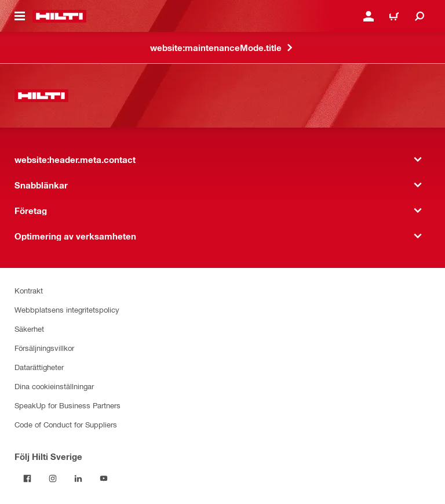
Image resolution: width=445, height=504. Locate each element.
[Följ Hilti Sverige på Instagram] (53, 478)
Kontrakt (29, 290)
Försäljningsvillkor (44, 348)
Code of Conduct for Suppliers (66, 424)
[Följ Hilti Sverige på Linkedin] (78, 478)
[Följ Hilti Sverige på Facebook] (27, 478)
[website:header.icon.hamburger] (20, 16)
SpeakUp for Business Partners (68, 405)
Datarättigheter (39, 367)
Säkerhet (29, 329)
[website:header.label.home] (59, 16)
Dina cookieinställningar (54, 386)
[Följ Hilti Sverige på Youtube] (104, 478)
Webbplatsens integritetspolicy (67, 309)
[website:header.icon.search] (420, 16)
